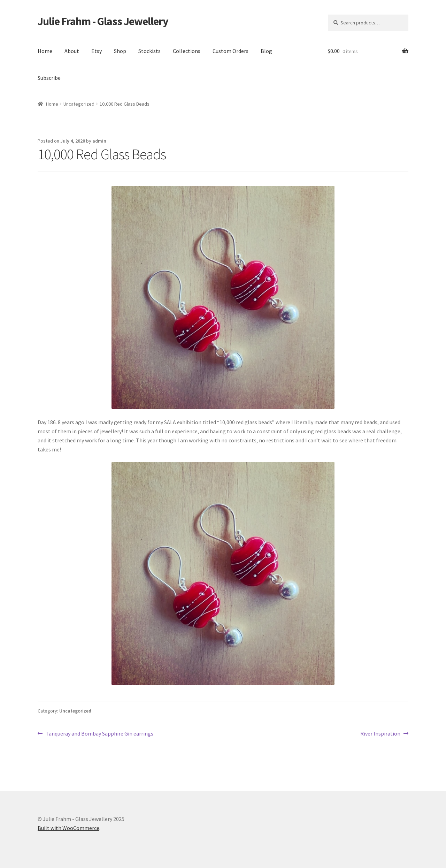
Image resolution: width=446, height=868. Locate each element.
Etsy (97, 51)
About (72, 51)
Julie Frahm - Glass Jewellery (103, 21)
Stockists (149, 51)
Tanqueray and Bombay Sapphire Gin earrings (99, 734)
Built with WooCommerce (68, 828)
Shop (120, 51)
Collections (187, 51)
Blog (266, 51)
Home (45, 51)
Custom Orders (230, 51)
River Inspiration (380, 734)
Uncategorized (79, 104)
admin (99, 141)
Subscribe (49, 78)
